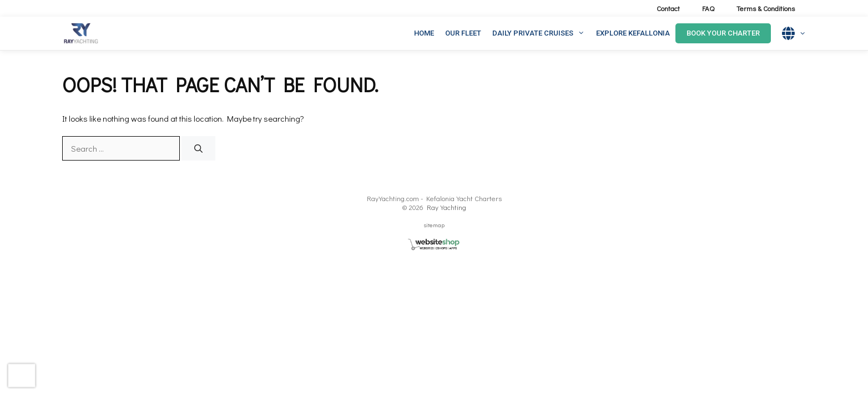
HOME (424, 33)
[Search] (198, 149)
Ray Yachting (446, 207)
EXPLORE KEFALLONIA (633, 33)
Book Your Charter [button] (723, 33)
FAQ (708, 8)
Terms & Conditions (766, 8)
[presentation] (22, 376)
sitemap (434, 225)
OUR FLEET (463, 33)
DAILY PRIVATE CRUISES (541, 33)
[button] (582, 33)
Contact (668, 8)
